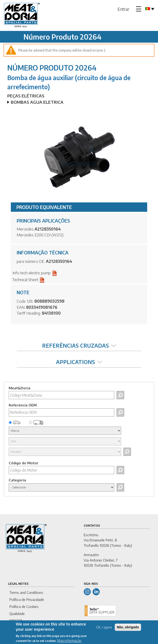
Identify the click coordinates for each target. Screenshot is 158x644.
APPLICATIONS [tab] (79, 362)
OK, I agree (104, 630)
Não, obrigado (128, 630)
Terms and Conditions (26, 592)
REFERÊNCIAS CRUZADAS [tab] (79, 346)
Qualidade (17, 614)
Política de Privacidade (27, 599)
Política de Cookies (24, 607)
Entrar (123, 9)
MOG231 (16, 621)
